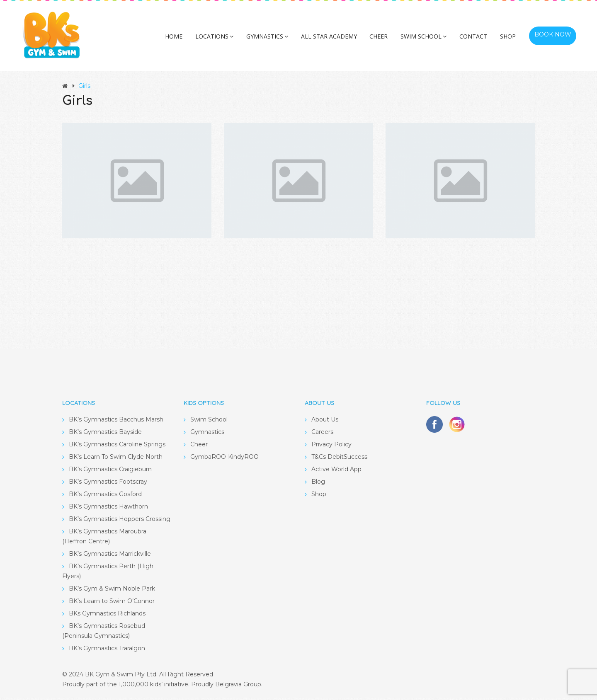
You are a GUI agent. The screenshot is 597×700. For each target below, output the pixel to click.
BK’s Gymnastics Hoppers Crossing (120, 521)
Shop (507, 39)
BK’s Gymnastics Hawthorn (108, 509)
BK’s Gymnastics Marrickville (110, 556)
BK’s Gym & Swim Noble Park (112, 591)
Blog (318, 484)
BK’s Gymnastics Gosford (105, 497)
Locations (225, 39)
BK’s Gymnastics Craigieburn (110, 472)
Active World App (336, 472)
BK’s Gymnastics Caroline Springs (117, 447)
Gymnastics (276, 39)
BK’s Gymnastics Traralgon (107, 651)
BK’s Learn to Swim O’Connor (112, 603)
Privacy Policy (331, 447)
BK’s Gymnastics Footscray (108, 484)
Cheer (383, 39)
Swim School (426, 39)
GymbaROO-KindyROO (224, 459)
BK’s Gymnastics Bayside (105, 434)
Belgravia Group (238, 687)
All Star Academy (336, 39)
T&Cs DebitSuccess (339, 459)
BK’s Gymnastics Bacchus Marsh (116, 422)
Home (187, 39)
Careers (322, 434)
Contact (474, 39)
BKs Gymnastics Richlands (107, 616)
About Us (325, 422)
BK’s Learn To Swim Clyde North (116, 459)
